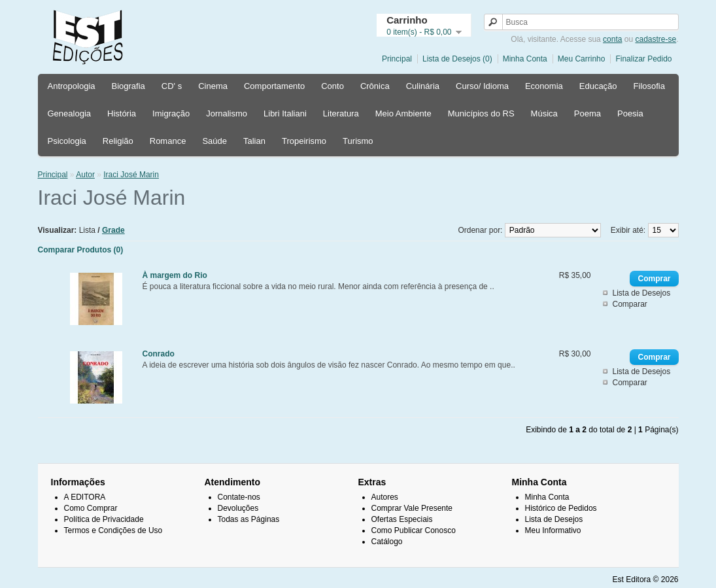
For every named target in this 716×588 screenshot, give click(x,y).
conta (612, 39)
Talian (254, 141)
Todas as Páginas (249, 519)
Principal (397, 59)
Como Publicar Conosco (414, 530)
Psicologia (67, 141)
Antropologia (72, 86)
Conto (332, 86)
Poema (588, 113)
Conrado (159, 354)
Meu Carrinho (582, 59)
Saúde (214, 141)
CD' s (172, 86)
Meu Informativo (553, 530)
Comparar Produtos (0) (81, 250)
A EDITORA (85, 497)
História (122, 113)
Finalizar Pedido (643, 59)
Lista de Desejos (641, 293)
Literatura (341, 113)
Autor (85, 175)
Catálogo (387, 542)
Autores (385, 497)
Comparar (629, 304)
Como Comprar (91, 508)
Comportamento (274, 86)
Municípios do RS (481, 113)
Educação (598, 86)
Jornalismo (227, 113)
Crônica (375, 86)
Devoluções (238, 508)
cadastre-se (656, 39)
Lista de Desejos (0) (457, 59)
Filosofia (649, 86)
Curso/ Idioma (482, 86)
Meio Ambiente (403, 113)
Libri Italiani (285, 113)
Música (544, 113)
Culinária (423, 86)
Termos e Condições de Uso (113, 530)
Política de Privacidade (104, 519)
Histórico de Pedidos (561, 508)
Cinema (213, 86)
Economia (544, 86)
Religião (118, 141)
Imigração (171, 113)
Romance (168, 141)
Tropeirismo (304, 141)
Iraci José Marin (131, 175)
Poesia (630, 113)
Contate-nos (239, 497)
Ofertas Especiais (402, 519)
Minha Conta (525, 59)
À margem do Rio (175, 275)
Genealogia (70, 113)
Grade (113, 230)
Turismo (358, 141)
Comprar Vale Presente (412, 508)
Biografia (128, 86)
